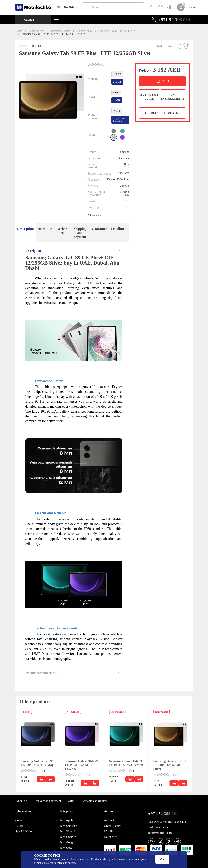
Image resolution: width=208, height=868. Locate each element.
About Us (22, 801)
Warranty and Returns (94, 801)
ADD (165, 81)
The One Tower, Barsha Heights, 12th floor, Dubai (168, 824)
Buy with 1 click (149, 97)
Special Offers (24, 831)
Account (109, 820)
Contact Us (22, 820)
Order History (112, 826)
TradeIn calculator (163, 113)
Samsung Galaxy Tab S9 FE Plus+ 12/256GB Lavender (81, 765)
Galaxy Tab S (84, 31)
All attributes (94, 215)
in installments (173, 97)
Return (19, 826)
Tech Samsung (68, 826)
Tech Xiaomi (67, 831)
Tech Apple (67, 820)
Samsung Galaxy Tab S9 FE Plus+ (118, 31)
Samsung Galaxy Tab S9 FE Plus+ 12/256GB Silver (170, 765)
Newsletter (110, 837)
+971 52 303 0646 (164, 814)
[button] (51, 97)
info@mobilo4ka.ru (160, 833)
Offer (71, 801)
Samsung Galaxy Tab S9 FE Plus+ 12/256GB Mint (126, 763)
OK (162, 859)
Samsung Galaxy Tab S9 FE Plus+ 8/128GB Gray (37, 763)
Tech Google (67, 842)
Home (19, 31)
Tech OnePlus (68, 837)
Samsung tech (37, 31)
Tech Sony (66, 848)
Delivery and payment (48, 801)
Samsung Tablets (61, 31)
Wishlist (109, 831)
